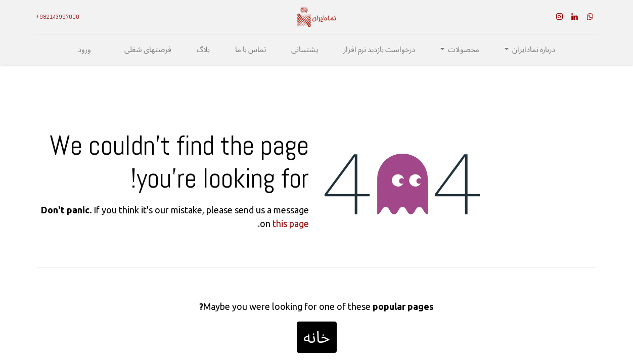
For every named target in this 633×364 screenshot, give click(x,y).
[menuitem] (379, 50)
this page (291, 223)
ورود (84, 50)
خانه (317, 337)
